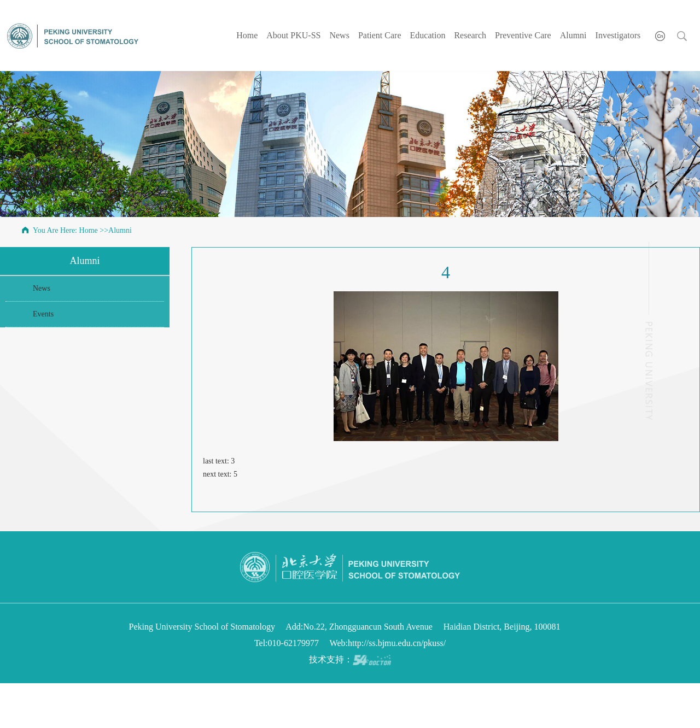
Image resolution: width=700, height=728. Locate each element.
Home (247, 35)
